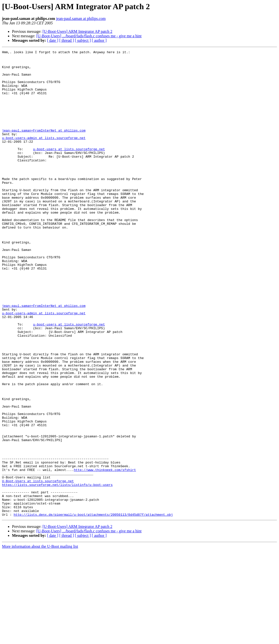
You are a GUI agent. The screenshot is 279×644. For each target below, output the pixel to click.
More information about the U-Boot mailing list (40, 640)
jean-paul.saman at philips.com (81, 19)
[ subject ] (83, 40)
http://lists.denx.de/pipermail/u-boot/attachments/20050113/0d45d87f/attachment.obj (93, 608)
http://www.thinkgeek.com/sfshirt (105, 554)
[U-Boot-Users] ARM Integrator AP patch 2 (78, 31)
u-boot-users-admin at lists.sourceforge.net (44, 156)
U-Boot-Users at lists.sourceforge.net (38, 567)
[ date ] (53, 40)
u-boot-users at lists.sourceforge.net (69, 169)
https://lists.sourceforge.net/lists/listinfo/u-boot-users (57, 572)
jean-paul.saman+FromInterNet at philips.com (44, 147)
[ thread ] (67, 40)
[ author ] (99, 40)
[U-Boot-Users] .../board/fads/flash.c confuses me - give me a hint (89, 36)
